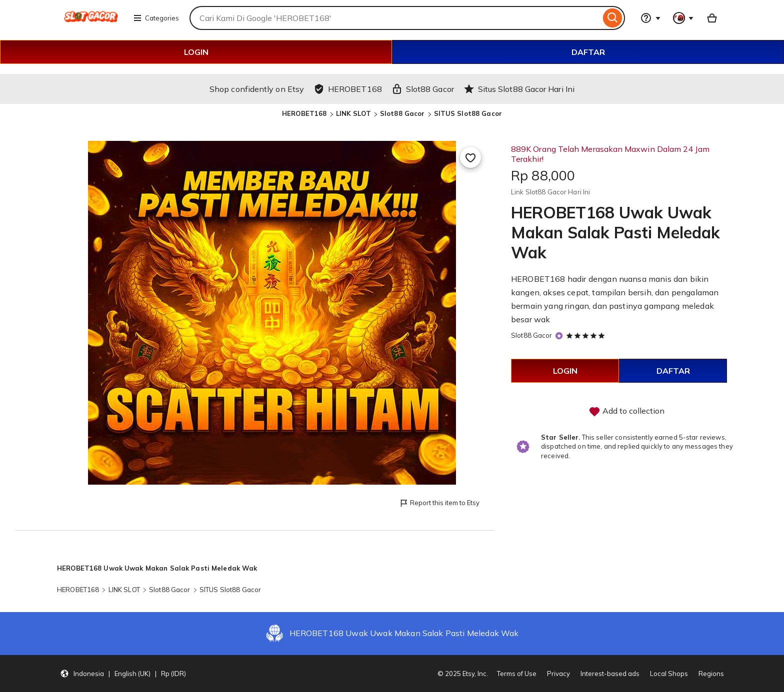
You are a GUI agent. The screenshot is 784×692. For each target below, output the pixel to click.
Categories (156, 18)
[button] (123, 674)
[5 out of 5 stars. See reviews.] (587, 335)
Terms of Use (517, 674)
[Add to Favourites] (470, 157)
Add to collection (626, 412)
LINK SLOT (353, 113)
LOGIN (196, 52)
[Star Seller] (559, 336)
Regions (711, 674)
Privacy (558, 674)
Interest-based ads (610, 674)
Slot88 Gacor (402, 113)
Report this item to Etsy (439, 503)
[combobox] (395, 18)
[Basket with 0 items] (712, 18)
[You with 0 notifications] (683, 18)
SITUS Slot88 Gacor (468, 113)
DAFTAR (588, 52)
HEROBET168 (304, 113)
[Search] (613, 18)
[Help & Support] (650, 18)
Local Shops (669, 674)
